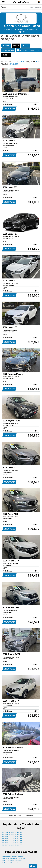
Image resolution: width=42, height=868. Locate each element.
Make (16, 46)
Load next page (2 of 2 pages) (21, 815)
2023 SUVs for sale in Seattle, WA (12, 837)
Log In (32, 7)
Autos (4, 7)
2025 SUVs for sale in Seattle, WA (12, 833)
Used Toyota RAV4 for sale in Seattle (13, 857)
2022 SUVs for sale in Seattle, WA (12, 839)
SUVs (6, 46)
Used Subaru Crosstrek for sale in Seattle (14, 859)
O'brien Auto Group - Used (29, 50)
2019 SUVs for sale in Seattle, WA (12, 843)
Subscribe (38, 7)
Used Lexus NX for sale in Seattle (12, 863)
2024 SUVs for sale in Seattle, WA (12, 835)
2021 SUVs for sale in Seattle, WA (12, 841)
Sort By (6, 55)
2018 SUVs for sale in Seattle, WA (12, 845)
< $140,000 (8, 50)
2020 (25, 46)
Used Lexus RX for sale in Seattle (12, 861)
